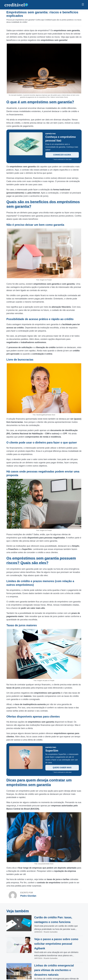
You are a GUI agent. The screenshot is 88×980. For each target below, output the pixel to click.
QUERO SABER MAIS (62, 768)
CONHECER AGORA (62, 155)
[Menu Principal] (83, 5)
